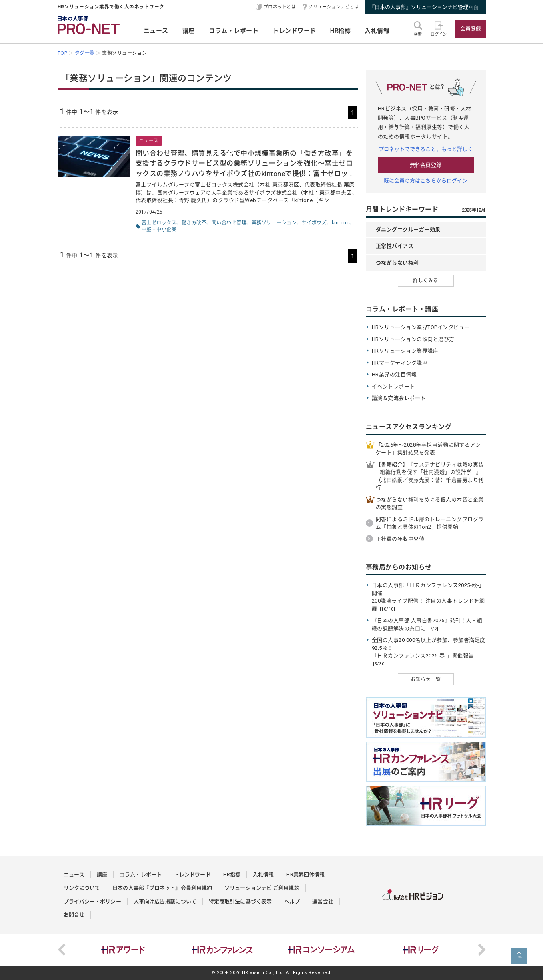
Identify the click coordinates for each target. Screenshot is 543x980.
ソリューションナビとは (334, 7)
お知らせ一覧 (426, 679)
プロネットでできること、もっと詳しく (426, 149)
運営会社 (323, 901)
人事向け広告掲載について (165, 901)
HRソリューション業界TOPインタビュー (421, 327)
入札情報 (377, 31)
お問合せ (74, 915)
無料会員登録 (426, 165)
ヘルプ (292, 901)
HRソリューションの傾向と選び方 (413, 339)
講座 (189, 31)
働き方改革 (194, 223)
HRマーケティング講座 (400, 363)
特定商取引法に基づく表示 (240, 901)
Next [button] (482, 950)
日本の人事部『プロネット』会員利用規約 (162, 888)
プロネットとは (280, 7)
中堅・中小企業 (159, 230)
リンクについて (82, 888)
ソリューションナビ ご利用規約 (262, 888)
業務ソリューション (274, 223)
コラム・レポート (234, 31)
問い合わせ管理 (229, 223)
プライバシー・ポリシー (92, 901)
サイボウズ (314, 223)
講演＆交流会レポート (399, 398)
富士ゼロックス (159, 223)
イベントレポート (393, 386)
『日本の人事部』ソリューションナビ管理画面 (424, 7)
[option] (123, 950)
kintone (341, 223)
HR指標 (340, 31)
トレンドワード (294, 31)
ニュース (156, 31)
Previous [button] (62, 950)
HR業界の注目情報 (394, 374)
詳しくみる (426, 281)
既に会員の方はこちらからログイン (426, 181)
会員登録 (471, 29)
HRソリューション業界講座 (405, 351)
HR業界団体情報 (305, 875)
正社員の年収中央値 (400, 539)
